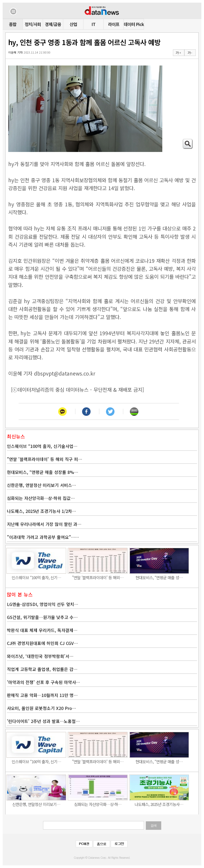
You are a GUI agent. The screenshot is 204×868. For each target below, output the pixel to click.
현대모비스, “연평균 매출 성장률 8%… (42, 472)
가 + (178, 53)
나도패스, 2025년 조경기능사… (159, 804)
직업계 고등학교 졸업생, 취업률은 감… (42, 669)
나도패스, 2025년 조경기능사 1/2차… (41, 511)
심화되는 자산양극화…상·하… (98, 804)
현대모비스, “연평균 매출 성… (159, 577)
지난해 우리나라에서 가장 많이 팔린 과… (44, 524)
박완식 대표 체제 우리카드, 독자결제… (42, 630)
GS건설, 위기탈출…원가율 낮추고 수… (42, 617)
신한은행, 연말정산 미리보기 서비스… (41, 485)
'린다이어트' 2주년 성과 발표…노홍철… (43, 721)
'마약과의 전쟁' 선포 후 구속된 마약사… (43, 682)
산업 (73, 24)
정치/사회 (33, 24)
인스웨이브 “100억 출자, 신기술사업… (42, 446)
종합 (13, 24)
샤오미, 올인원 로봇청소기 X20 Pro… (41, 708)
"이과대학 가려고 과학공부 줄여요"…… (43, 537)
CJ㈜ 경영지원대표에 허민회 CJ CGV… (42, 643)
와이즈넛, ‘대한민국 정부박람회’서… (40, 656)
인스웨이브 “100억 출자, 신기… (36, 577)
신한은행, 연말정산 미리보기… (36, 804)
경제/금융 (53, 24)
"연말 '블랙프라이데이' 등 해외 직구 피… (44, 459)
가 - (190, 53)
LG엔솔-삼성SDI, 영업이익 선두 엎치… (42, 604)
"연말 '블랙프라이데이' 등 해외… (98, 577)
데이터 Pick (134, 24)
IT (93, 24)
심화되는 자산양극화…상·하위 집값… (41, 498)
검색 (154, 826)
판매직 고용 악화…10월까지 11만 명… (42, 695)
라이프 (114, 24)
